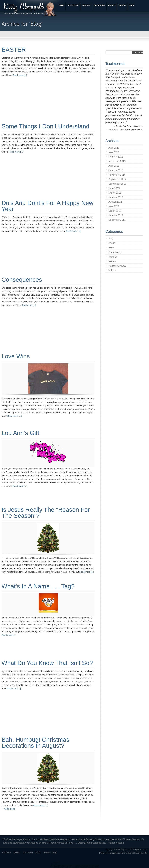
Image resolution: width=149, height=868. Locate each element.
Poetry (38, 853)
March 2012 (115, 211)
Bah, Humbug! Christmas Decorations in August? (35, 743)
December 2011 (117, 220)
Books (112, 243)
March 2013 (115, 193)
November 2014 (117, 175)
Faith (111, 248)
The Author (6, 853)
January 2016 (116, 157)
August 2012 (115, 202)
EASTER (14, 50)
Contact (17, 853)
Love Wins (16, 356)
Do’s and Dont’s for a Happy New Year (47, 206)
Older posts (8, 809)
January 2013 (116, 197)
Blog (111, 238)
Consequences (22, 280)
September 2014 (117, 179)
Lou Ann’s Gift (20, 433)
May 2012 (114, 206)
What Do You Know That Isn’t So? (47, 663)
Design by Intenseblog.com (110, 853)
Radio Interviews (117, 266)
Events (47, 853)
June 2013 (114, 188)
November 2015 (117, 161)
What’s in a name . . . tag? (38, 586)
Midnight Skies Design (135, 853)
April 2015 (114, 166)
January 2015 (116, 170)
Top (146, 853)
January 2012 (116, 215)
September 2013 (117, 184)
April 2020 (114, 148)
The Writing (28, 853)
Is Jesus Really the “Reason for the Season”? (46, 513)
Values (112, 270)
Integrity (113, 257)
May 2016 (114, 152)
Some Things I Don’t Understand (45, 126)
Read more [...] (20, 75)
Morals (112, 261)
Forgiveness (115, 252)
